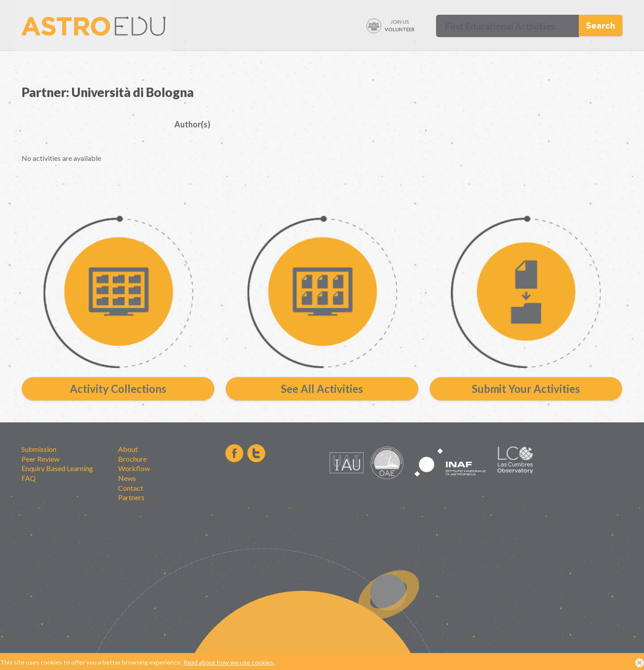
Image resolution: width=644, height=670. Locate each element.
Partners (131, 497)
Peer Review (40, 459)
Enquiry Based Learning (57, 468)
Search (601, 25)
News (127, 478)
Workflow (134, 468)
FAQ (29, 478)
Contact (131, 488)
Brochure (132, 459)
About (128, 449)
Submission (39, 449)
